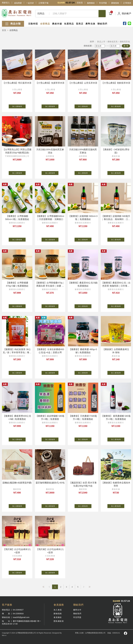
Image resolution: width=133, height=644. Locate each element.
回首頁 (80, 3)
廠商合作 (77, 610)
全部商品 (45, 24)
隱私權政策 (59, 621)
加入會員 (58, 610)
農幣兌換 (90, 24)
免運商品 (69, 24)
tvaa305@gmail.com (21, 617)
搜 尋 (126, 46)
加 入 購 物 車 (19, 106)
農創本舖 (57, 24)
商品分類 (13, 24)
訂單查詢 (127, 3)
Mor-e (4, 635)
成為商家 (18, 3)
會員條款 (58, 617)
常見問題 (103, 3)
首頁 (4, 30)
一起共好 (30, 3)
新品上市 (101, 42)
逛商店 (80, 24)
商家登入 (6, 3)
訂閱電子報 (44, 3)
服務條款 (91, 3)
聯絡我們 (102, 24)
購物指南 (115, 3)
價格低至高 (113, 42)
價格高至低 (125, 42)
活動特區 (33, 24)
